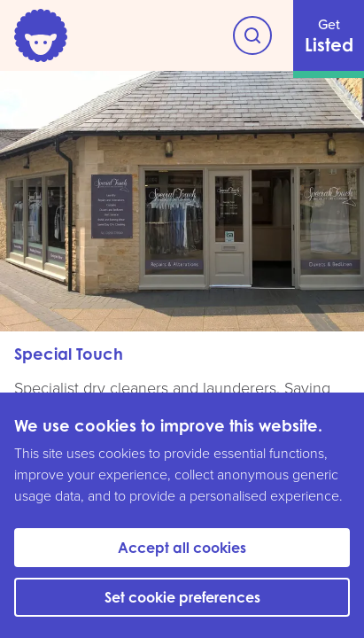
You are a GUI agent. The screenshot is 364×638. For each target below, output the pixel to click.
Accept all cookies (182, 548)
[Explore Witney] (252, 35)
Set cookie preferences (182, 597)
